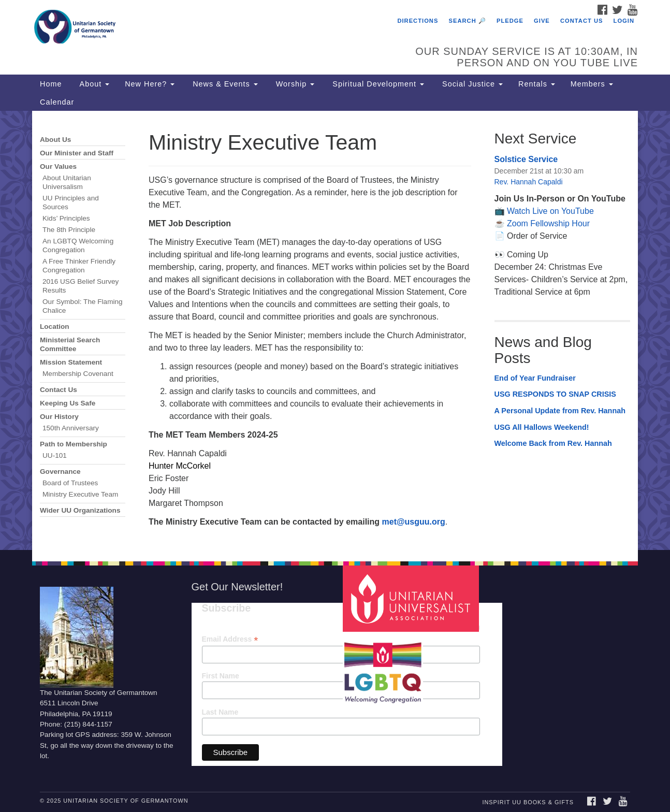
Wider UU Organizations (80, 510)
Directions (418, 21)
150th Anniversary (71, 428)
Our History (59, 417)
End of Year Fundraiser (535, 378)
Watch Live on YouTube (550, 211)
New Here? (150, 84)
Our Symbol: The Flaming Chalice (83, 306)
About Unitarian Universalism (67, 182)
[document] (335, 330)
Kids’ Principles (66, 218)
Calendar (57, 102)
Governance (60, 472)
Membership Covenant (78, 374)
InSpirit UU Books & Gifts (528, 802)
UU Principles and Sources (71, 202)
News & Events (224, 84)
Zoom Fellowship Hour (548, 223)
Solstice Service (526, 159)
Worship (294, 84)
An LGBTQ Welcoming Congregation (78, 245)
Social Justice (471, 84)
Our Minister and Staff (77, 153)
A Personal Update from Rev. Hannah (560, 411)
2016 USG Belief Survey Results (81, 286)
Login (624, 21)
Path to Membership (74, 444)
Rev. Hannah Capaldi (529, 182)
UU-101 (55, 455)
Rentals (537, 84)
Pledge (510, 21)
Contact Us (582, 21)
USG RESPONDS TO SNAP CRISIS (555, 394)
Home (51, 84)
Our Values (58, 166)
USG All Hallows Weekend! (542, 427)
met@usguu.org (414, 522)
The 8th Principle (69, 230)
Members (592, 84)
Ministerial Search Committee (70, 344)
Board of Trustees (70, 483)
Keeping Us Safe (68, 403)
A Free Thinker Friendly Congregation (79, 266)
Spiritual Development (377, 84)
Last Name (220, 712)
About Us (55, 140)
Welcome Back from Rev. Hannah (553, 443)
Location (55, 327)
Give (542, 21)
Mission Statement (71, 362)
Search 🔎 (468, 21)
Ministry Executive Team (80, 494)
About (93, 84)
